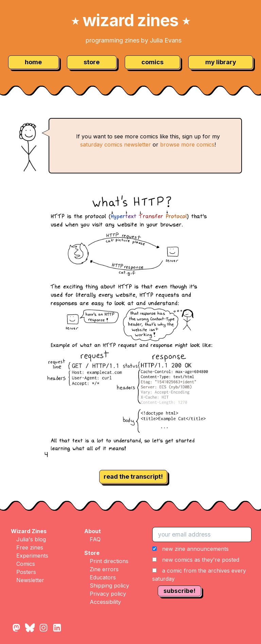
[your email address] (202, 535)
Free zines (30, 547)
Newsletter (30, 580)
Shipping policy (109, 586)
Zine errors (104, 569)
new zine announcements (195, 549)
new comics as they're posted (201, 560)
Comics (26, 564)
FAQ (95, 539)
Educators (103, 577)
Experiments (32, 556)
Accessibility (105, 602)
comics (152, 62)
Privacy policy (108, 594)
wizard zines (130, 20)
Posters (26, 572)
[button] (204, 564)
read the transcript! (133, 477)
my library (221, 62)
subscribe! (179, 591)
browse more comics (187, 145)
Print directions (109, 561)
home (33, 62)
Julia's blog (31, 539)
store (92, 62)
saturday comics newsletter (116, 145)
